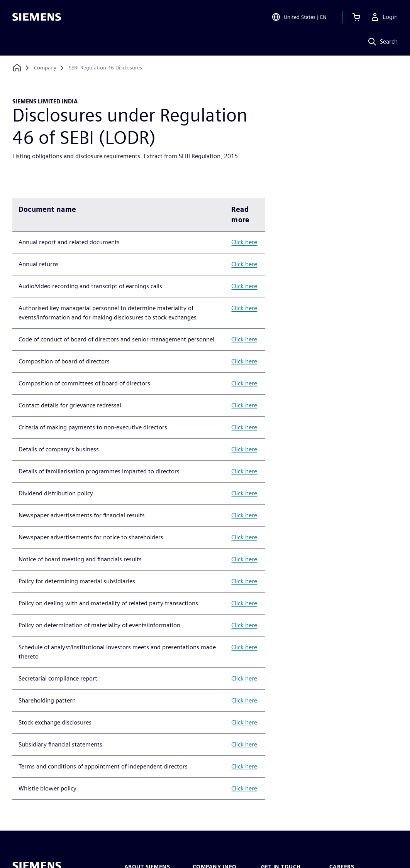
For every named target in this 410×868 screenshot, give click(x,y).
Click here (244, 242)
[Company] (45, 68)
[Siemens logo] (37, 17)
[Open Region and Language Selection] (299, 17)
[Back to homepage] (17, 68)
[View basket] (356, 17)
